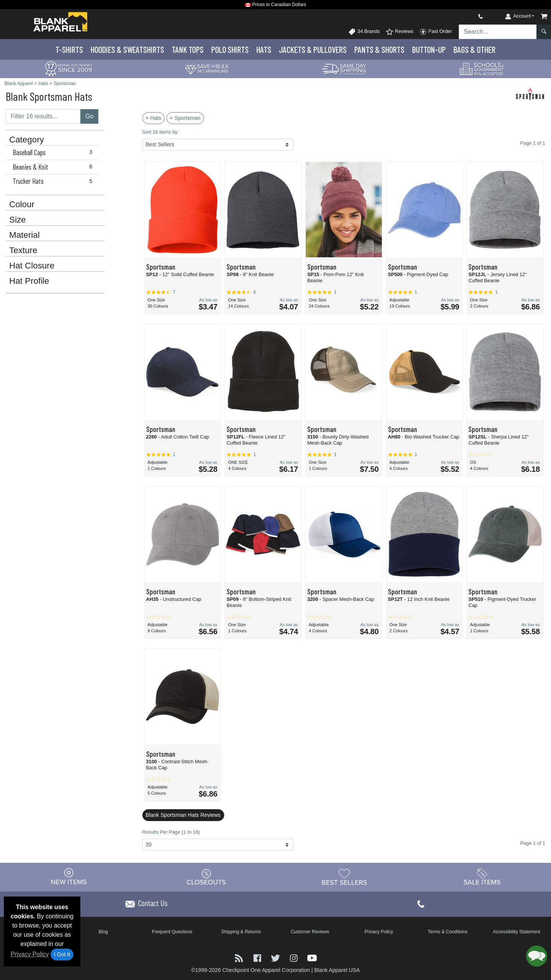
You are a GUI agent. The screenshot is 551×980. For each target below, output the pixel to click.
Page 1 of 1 (533, 843)
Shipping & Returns (241, 932)
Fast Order (436, 32)
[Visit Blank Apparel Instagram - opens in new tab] (295, 958)
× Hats (154, 118)
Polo (230, 49)
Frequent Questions (172, 932)
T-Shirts (69, 49)
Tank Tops (188, 49)
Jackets (313, 49)
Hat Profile (29, 281)
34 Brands (364, 32)
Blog (103, 932)
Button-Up (429, 49)
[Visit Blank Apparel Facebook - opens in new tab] (258, 958)
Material (24, 235)
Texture (23, 250)
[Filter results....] (43, 116)
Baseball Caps (54, 152)
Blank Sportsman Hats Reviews (183, 815)
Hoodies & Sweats (127, 49)
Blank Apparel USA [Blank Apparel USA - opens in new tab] (337, 970)
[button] (537, 956)
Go (89, 116)
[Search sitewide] (498, 32)
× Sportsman (185, 118)
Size (18, 220)
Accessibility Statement (516, 932)
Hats (264, 49)
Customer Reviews (310, 932)
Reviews (399, 32)
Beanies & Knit (54, 167)
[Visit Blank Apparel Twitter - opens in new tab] (276, 958)
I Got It (62, 954)
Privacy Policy (30, 954)
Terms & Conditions (448, 932)
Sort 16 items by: (161, 132)
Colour (22, 205)
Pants (379, 49)
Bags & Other (474, 49)
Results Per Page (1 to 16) (171, 832)
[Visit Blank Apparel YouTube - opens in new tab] (312, 958)
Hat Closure (32, 266)
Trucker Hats (54, 181)
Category (27, 140)
